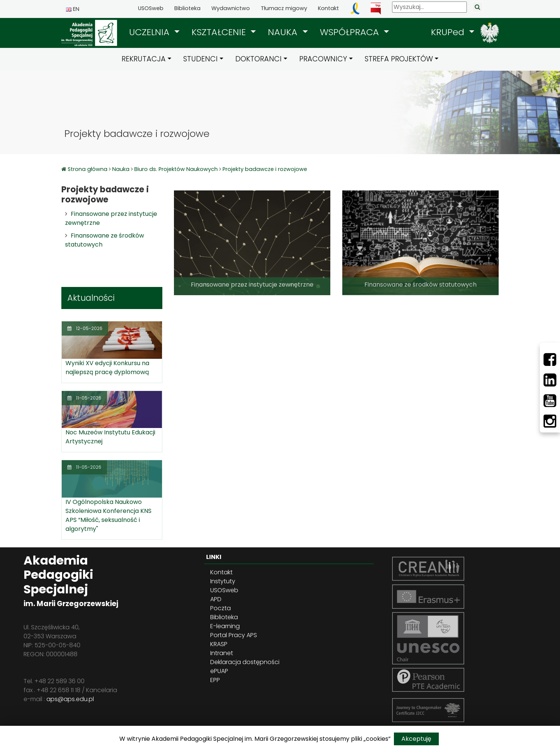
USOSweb (151, 8)
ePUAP (219, 671)
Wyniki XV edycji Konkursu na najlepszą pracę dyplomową (107, 368)
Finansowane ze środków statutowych (420, 285)
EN (73, 9)
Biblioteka (187, 8)
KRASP (219, 644)
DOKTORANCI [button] (258, 59)
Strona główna (88, 169)
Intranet (222, 653)
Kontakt (328, 8)
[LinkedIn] (550, 380)
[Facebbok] (550, 360)
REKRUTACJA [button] (144, 59)
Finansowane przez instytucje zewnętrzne (252, 285)
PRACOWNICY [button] (323, 59)
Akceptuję (416, 739)
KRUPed (449, 32)
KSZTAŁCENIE (220, 32)
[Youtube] (550, 401)
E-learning (225, 626)
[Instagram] (550, 421)
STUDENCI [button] (201, 59)
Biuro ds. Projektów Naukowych (176, 169)
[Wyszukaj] (429, 7)
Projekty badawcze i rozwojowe (265, 169)
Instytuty (223, 581)
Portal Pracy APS (234, 635)
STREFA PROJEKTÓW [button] (399, 59)
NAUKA (284, 32)
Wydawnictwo (231, 8)
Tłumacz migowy (284, 8)
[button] (154, 32)
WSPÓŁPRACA (351, 32)
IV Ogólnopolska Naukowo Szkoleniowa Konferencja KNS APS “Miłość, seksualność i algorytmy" (108, 515)
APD (216, 599)
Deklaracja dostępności (245, 662)
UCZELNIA (151, 32)
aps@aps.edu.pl (70, 699)
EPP (215, 680)
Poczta (221, 608)
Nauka (121, 169)
